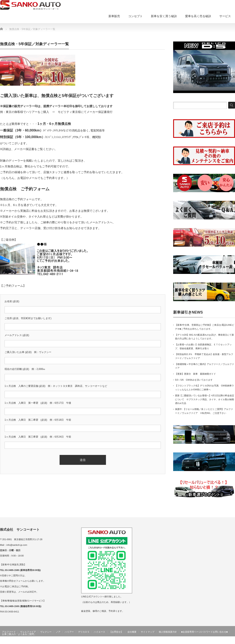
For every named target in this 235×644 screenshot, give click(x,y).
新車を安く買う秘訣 (164, 16)
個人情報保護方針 (168, 632)
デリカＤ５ (84, 632)
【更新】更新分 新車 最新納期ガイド (195, 374)
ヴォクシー (46, 632)
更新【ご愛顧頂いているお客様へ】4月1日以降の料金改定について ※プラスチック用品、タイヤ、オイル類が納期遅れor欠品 (205, 399)
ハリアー (69, 632)
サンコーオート (226, 641)
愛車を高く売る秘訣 (198, 16)
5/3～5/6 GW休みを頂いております (194, 380)
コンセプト (135, 16)
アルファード (9, 632)
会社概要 (132, 632)
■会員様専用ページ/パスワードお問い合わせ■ (204, 632)
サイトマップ (148, 632)
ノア (58, 632)
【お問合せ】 (116, 632)
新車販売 (114, 16)
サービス (225, 16)
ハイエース (99, 632)
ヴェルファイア (28, 632)
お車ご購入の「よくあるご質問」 (19, 634)
